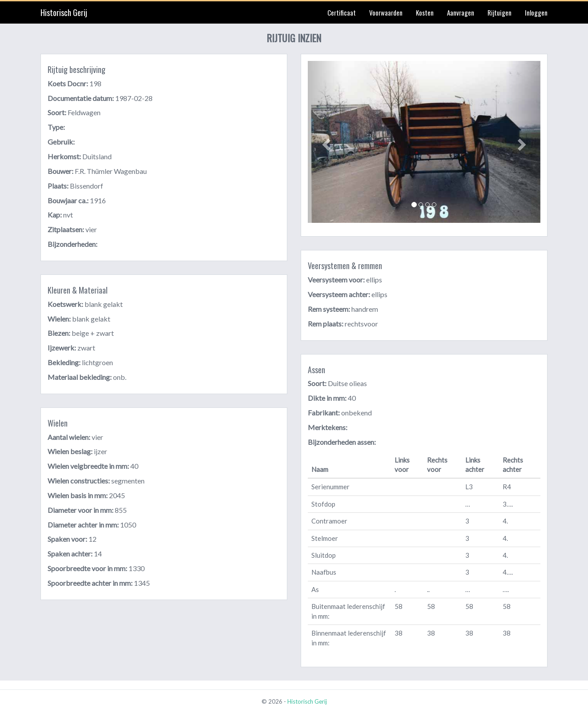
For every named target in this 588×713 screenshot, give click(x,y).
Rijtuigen (499, 12)
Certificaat (342, 12)
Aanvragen (461, 12)
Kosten (425, 12)
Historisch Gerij (64, 12)
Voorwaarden (386, 12)
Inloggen (536, 12)
